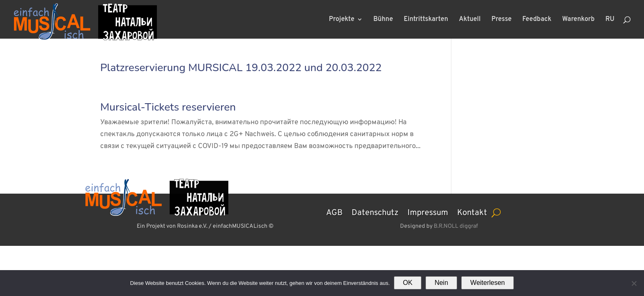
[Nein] (634, 283)
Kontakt (472, 212)
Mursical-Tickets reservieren (168, 107)
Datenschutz (375, 212)
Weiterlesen (488, 283)
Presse (502, 20)
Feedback (537, 20)
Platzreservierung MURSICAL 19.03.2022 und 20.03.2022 (241, 68)
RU (610, 20)
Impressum (428, 212)
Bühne (383, 20)
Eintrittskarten (426, 20)
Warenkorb (578, 20)
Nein (441, 283)
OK (408, 283)
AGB (334, 212)
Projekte (342, 20)
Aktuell (470, 20)
